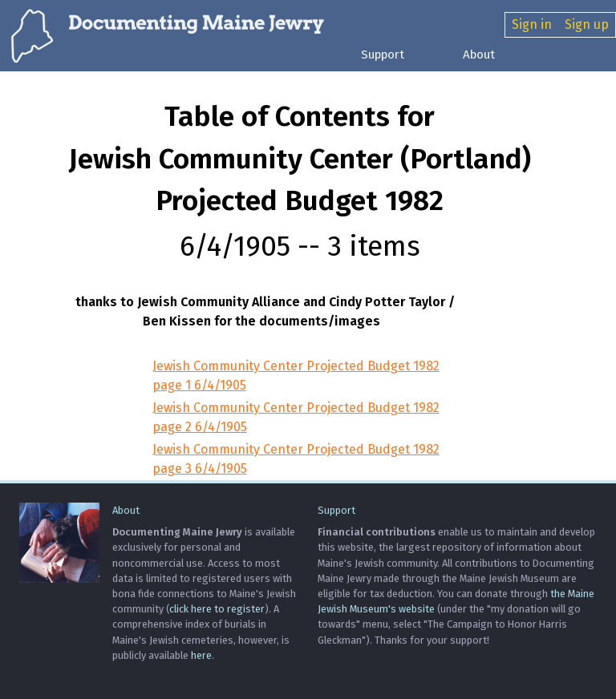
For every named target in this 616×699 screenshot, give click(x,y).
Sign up (587, 24)
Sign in (532, 24)
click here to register (217, 609)
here (201, 655)
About (479, 55)
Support (383, 55)
